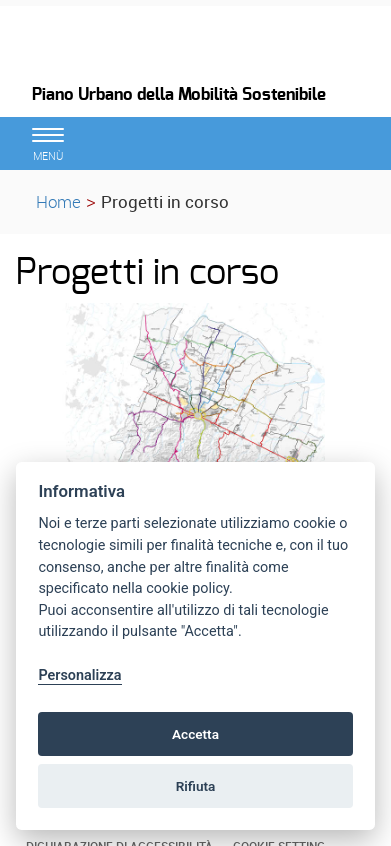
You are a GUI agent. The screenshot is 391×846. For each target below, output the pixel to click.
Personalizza (79, 675)
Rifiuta (196, 786)
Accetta (195, 734)
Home (58, 201)
